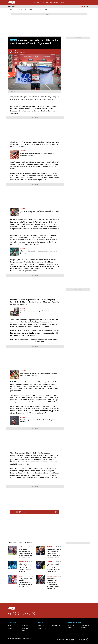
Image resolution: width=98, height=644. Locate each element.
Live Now (86, 6)
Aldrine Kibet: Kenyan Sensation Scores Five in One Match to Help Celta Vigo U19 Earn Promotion (25, 568)
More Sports (54, 2)
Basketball (25, 625)
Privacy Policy (56, 625)
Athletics (45, 2)
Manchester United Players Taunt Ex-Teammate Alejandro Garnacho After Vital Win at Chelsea (53, 568)
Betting (63, 2)
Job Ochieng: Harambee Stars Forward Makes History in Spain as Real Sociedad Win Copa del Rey (53, 583)
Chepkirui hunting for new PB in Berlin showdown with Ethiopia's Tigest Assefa (35, 10)
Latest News (12, 6)
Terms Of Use (42, 628)
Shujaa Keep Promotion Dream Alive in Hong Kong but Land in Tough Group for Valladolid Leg (26, 553)
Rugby (20, 547)
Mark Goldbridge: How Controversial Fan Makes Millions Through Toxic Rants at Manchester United (54, 553)
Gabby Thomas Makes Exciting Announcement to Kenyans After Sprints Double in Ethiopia (26, 583)
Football (38, 2)
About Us (41, 625)
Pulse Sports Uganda (85, 626)
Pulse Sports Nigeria (71, 626)
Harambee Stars (23, 561)
